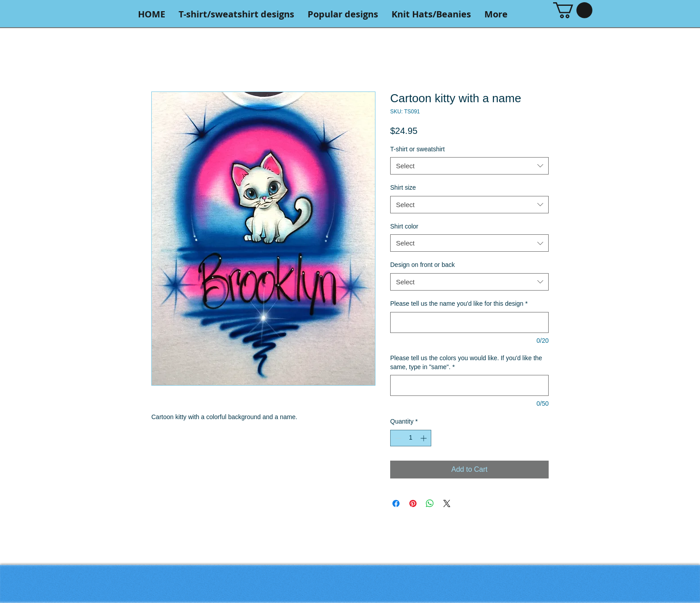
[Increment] (424, 438)
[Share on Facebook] (396, 503)
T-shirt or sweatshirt (417, 149)
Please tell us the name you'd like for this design (459, 304)
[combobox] (469, 166)
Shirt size (403, 187)
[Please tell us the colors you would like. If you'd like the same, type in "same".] (469, 385)
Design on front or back (423, 265)
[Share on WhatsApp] (430, 503)
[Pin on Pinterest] (413, 503)
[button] (573, 10)
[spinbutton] (411, 438)
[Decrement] (397, 438)
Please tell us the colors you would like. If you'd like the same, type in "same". (466, 362)
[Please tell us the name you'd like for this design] (469, 322)
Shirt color (404, 226)
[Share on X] (447, 503)
